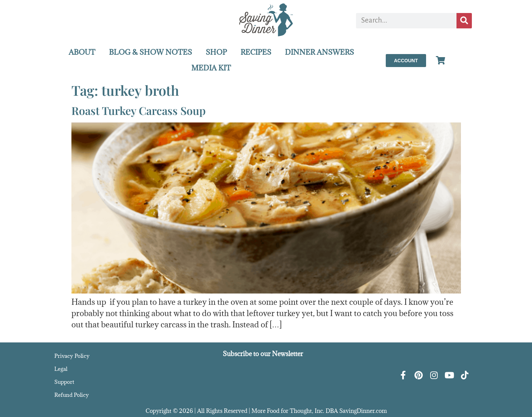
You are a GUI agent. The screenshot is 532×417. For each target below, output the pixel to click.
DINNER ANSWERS (319, 52)
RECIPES (256, 52)
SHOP (216, 52)
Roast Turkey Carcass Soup (139, 110)
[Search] (464, 21)
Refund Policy (72, 395)
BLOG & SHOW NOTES (151, 52)
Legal (61, 369)
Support (64, 382)
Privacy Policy (72, 356)
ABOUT (82, 52)
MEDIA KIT (211, 68)
